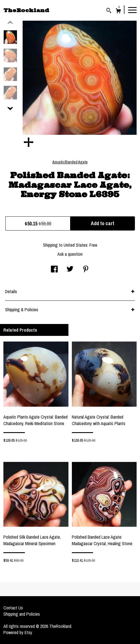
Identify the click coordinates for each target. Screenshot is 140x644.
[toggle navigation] (132, 10)
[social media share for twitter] (70, 270)
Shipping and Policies (22, 614)
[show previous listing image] (10, 23)
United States (76, 245)
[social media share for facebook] (54, 270)
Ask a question (70, 254)
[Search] (109, 11)
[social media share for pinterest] (86, 270)
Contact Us (13, 608)
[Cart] (118, 11)
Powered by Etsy (18, 632)
